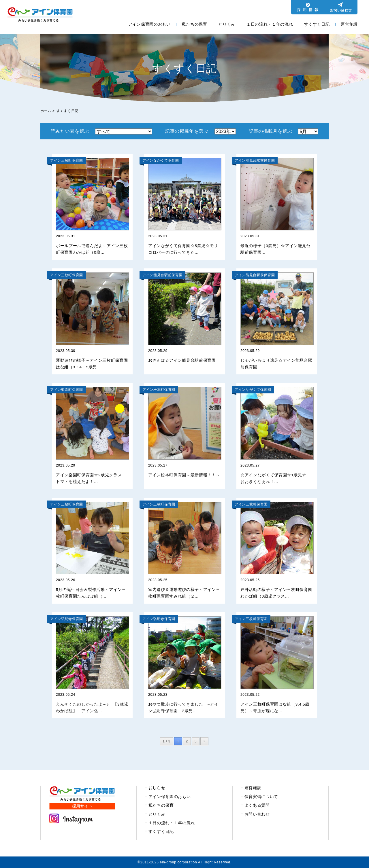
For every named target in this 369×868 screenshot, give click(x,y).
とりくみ (227, 24)
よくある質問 (257, 805)
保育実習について (261, 797)
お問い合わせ (257, 814)
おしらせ (157, 788)
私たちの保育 (194, 24)
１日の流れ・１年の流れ (270, 24)
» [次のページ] (204, 741)
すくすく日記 (317, 24)
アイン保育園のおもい (149, 24)
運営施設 (349, 24)
